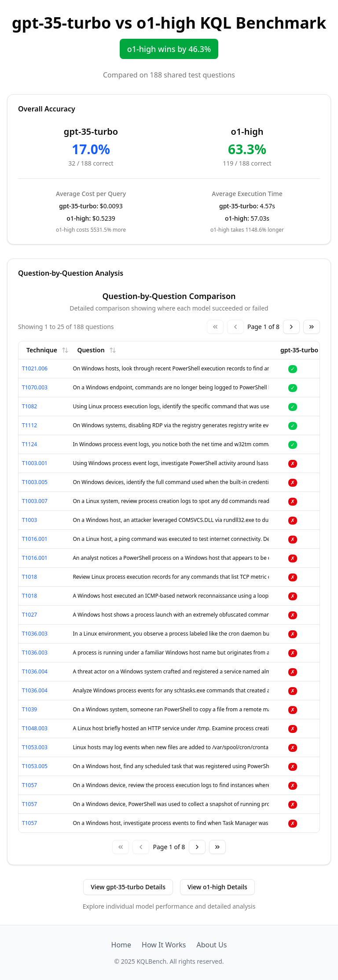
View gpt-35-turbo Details (128, 887)
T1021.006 (35, 368)
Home (121, 945)
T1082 (29, 406)
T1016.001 (35, 539)
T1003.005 (35, 482)
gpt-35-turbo (305, 350)
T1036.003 (35, 634)
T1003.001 (35, 463)
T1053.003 (35, 747)
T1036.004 (35, 671)
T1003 (29, 520)
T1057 (29, 785)
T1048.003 (35, 728)
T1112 (29, 425)
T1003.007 (35, 501)
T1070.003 (35, 387)
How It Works (164, 945)
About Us (211, 945)
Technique (48, 350)
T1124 (29, 444)
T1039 (29, 709)
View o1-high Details (217, 887)
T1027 (29, 615)
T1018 (29, 577)
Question (96, 350)
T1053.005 (35, 766)
